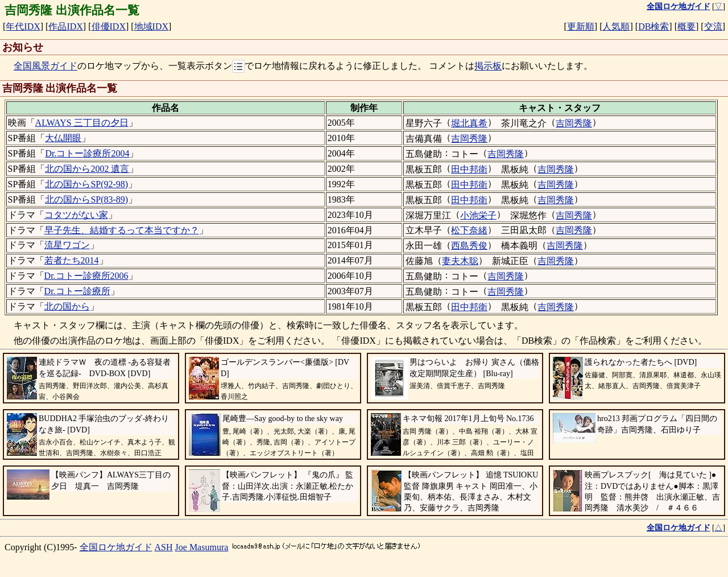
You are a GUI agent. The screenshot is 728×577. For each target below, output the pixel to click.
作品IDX (65, 26)
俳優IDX (109, 26)
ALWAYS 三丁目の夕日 (82, 123)
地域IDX (151, 26)
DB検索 (653, 26)
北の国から (67, 306)
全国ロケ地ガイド (116, 547)
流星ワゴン (67, 245)
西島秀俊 (469, 246)
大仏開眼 (63, 138)
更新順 (581, 26)
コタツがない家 (76, 215)
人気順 (616, 26)
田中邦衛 (469, 169)
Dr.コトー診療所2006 (86, 276)
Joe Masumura (202, 547)
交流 (713, 26)
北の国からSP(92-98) (86, 184)
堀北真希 (469, 123)
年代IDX (23, 26)
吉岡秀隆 (574, 123)
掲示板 (488, 66)
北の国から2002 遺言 (87, 169)
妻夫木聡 (460, 261)
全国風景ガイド (45, 66)
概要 (686, 26)
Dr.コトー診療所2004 (87, 153)
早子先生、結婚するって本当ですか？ (122, 230)
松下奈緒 (469, 230)
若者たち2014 (72, 260)
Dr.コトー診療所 (77, 291)
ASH (164, 547)
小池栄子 (478, 215)
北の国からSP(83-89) (86, 199)
